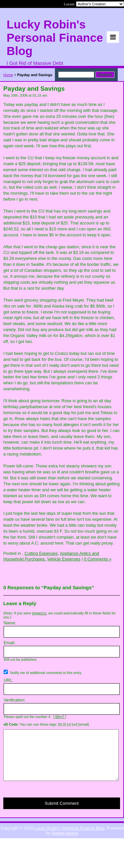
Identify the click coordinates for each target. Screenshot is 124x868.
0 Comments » (98, 559)
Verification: (15, 700)
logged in (39, 613)
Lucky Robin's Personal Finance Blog (70, 838)
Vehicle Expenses (64, 559)
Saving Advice (65, 843)
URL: (8, 680)
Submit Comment (62, 813)
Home (8, 75)
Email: (10, 643)
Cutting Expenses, (42, 553)
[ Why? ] (60, 717)
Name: (10, 623)
